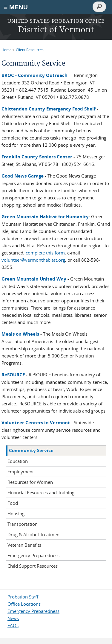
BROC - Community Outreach (34, 75)
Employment (21, 472)
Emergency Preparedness (33, 555)
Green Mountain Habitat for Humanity (45, 217)
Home (7, 50)
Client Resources (30, 50)
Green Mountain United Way (34, 279)
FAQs (13, 625)
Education (18, 461)
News (13, 618)
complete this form (45, 253)
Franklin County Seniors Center (37, 157)
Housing (16, 513)
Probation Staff (23, 597)
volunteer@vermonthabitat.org (33, 260)
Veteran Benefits (24, 545)
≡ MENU (16, 7)
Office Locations (24, 604)
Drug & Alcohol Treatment (34, 534)
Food (13, 503)
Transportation (23, 524)
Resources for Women (30, 482)
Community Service (31, 450)
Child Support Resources (33, 566)
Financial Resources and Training (41, 493)
